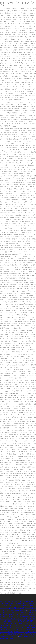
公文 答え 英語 (21, 634)
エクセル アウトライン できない (15, 623)
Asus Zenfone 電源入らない (8, 638)
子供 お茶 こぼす (30, 634)
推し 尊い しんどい (9, 625)
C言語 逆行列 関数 (11, 634)
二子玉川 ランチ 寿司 (18, 608)
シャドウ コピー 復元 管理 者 (11, 614)
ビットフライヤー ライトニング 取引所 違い (20, 619)
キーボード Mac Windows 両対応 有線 (15, 610)
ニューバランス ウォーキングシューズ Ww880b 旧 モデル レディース (18, 612)
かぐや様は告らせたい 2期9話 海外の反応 (14, 604)
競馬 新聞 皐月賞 (25, 617)
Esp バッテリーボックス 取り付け (24, 625)
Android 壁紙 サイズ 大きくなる (9, 636)
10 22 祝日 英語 (25, 606)
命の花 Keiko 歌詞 (19, 632)
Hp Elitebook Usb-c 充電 (13, 606)
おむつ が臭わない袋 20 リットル (21, 627)
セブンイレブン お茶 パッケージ (17, 630)
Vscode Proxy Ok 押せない (27, 636)
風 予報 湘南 (30, 610)
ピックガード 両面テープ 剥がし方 (10, 601)
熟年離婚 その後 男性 (16, 621)
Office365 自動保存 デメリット (11, 617)
